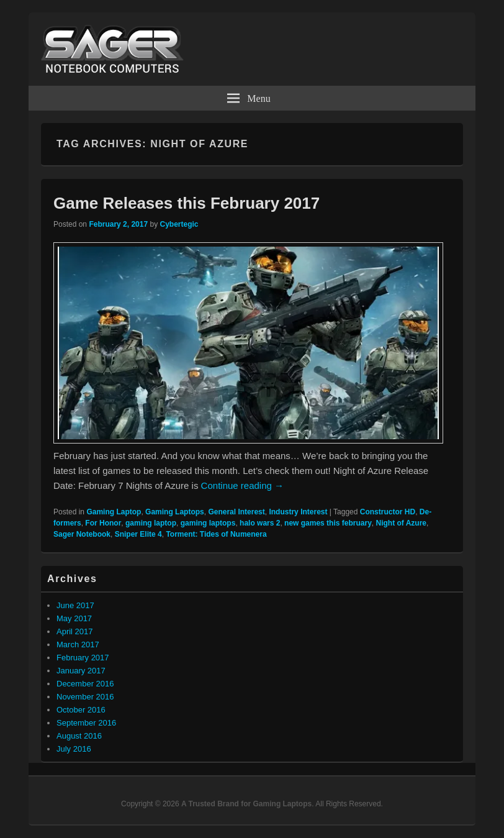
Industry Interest (298, 512)
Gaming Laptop (114, 512)
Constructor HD (388, 512)
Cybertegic (179, 224)
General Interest (236, 512)
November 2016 (85, 697)
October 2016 (81, 710)
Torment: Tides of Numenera (216, 534)
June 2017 (75, 605)
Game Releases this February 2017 (187, 203)
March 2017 (78, 644)
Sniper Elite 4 (138, 534)
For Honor (103, 523)
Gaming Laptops (175, 512)
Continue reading (242, 485)
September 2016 (86, 723)
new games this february (328, 523)
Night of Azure (401, 523)
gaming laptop (151, 523)
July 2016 (74, 749)
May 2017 (74, 618)
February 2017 (83, 658)
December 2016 (85, 684)
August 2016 (79, 736)
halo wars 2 (260, 523)
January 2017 (81, 671)
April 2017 (75, 631)
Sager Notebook (82, 534)
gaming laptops (208, 523)
